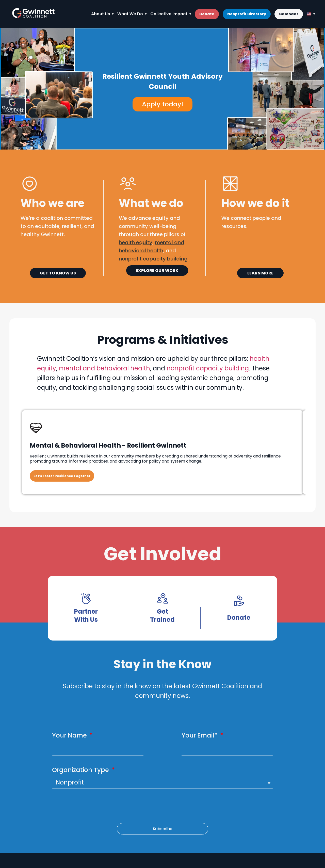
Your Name (70, 735)
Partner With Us (86, 616)
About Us (101, 14)
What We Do (130, 14)
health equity (136, 242)
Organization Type (81, 770)
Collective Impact (169, 14)
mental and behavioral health (104, 368)
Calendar (289, 14)
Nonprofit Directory (247, 14)
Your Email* (200, 735)
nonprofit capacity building (208, 368)
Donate (207, 14)
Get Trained (162, 616)
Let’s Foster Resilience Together (62, 476)
